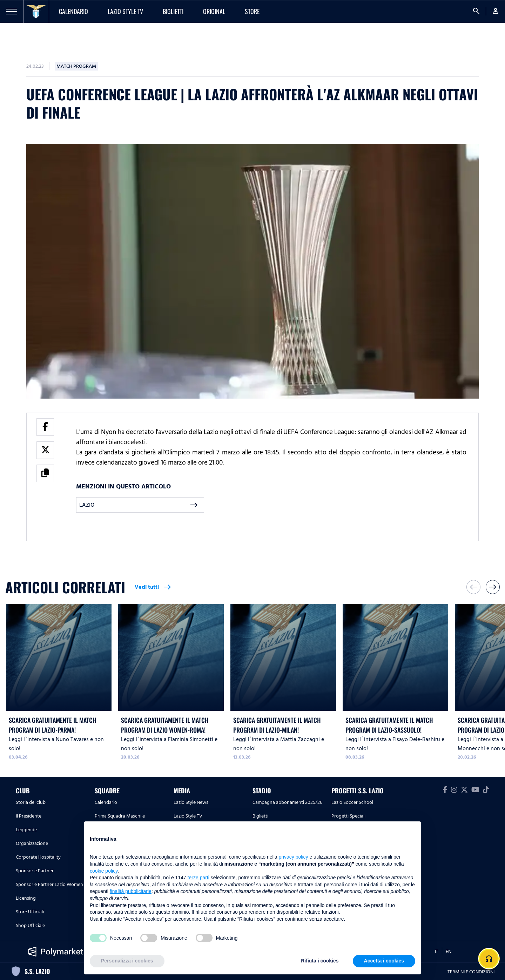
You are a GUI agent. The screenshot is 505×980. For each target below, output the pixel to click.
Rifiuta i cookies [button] (320, 961)
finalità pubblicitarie (131, 891)
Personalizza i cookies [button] (127, 961)
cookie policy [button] (104, 871)
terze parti (198, 878)
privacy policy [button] (294, 857)
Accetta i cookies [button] (384, 961)
